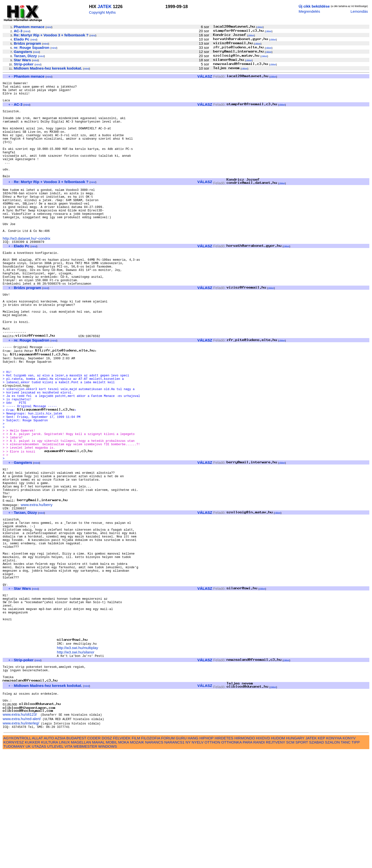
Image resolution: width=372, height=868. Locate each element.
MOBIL (112, 858)
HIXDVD (263, 854)
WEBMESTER (85, 863)
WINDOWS (108, 863)
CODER (94, 854)
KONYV (349, 854)
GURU (181, 854)
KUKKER (32, 858)
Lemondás (359, 11)
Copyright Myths (102, 12)
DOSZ (107, 854)
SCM (290, 858)
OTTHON (212, 858)
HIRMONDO (245, 854)
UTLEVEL (55, 863)
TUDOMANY (14, 863)
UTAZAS (39, 863)
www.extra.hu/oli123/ (20, 830)
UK (28, 863)
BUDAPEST (76, 854)
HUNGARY (295, 854)
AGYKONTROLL (17, 854)
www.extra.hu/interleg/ (21, 839)
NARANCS (154, 858)
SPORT (302, 858)
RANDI (259, 858)
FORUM (168, 854)
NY (188, 858)
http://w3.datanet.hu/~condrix (26, 270)
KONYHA (334, 854)
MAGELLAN (81, 858)
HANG (193, 854)
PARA (247, 858)
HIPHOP (206, 854)
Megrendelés (309, 11)
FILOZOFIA (151, 854)
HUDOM (278, 854)
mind (49, 27)
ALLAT (37, 854)
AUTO (49, 854)
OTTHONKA (231, 858)
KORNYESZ (14, 858)
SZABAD (317, 858)
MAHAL (99, 858)
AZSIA (60, 854)
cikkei (260, 27)
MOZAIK (137, 858)
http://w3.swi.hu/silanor (76, 760)
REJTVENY (276, 858)
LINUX (65, 858)
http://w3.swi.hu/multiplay (77, 756)
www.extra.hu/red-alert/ (22, 834)
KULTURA (49, 858)
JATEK (105, 7)
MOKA (124, 858)
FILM (136, 854)
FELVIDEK (122, 854)
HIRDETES (224, 854)
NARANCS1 (175, 858)
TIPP (356, 858)
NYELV (198, 858)
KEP (322, 854)
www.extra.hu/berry (37, 585)
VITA (68, 863)
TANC (346, 858)
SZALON (332, 858)
